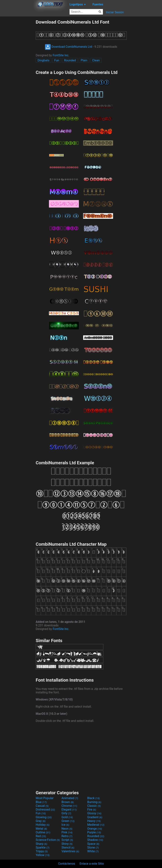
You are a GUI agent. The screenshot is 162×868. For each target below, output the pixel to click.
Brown (68, 802)
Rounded (70, 60)
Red (41, 836)
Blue (41, 802)
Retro (67, 836)
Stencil (68, 848)
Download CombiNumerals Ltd (68, 47)
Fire (92, 810)
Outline (43, 832)
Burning (94, 802)
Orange (95, 829)
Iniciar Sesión (115, 12)
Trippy (42, 851)
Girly (66, 813)
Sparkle (43, 848)
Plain (84, 60)
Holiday (43, 825)
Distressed (45, 810)
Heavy (94, 821)
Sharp (41, 844)
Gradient (95, 817)
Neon (67, 829)
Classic (94, 806)
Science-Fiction (48, 840)
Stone (93, 848)
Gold (67, 817)
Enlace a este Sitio (92, 864)
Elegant (69, 810)
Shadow (95, 840)
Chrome (69, 806)
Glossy (94, 813)
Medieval (96, 825)
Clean (96, 60)
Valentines (70, 851)
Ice (65, 825)
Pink (67, 832)
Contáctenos (67, 864)
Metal (41, 829)
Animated (70, 798)
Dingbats (43, 60)
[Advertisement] (18, 75)
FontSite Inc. (61, 55)
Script (67, 840)
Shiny (67, 844)
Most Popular (45, 798)
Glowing (44, 817)
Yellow (43, 855)
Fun (57, 60)
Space (93, 844)
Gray (41, 821)
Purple (94, 832)
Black (94, 798)
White (93, 851)
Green (68, 821)
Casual (42, 806)
